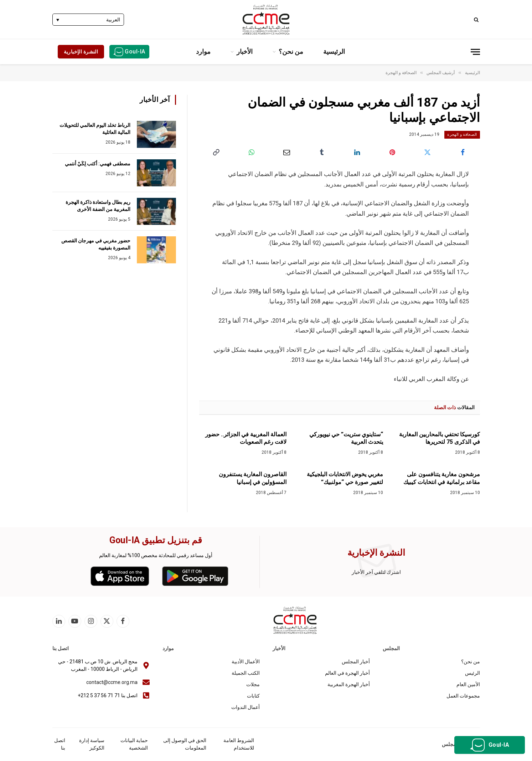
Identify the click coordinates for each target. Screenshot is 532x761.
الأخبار (245, 52)
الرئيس (472, 673)
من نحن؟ (291, 52)
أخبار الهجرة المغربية (349, 684)
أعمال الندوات (246, 707)
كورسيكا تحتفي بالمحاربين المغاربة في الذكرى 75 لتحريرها (440, 438)
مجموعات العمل (463, 696)
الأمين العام (468, 684)
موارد (203, 52)
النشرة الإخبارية (81, 52)
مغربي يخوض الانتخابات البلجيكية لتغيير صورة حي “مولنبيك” (345, 478)
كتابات (253, 696)
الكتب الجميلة (246, 673)
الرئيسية (334, 52)
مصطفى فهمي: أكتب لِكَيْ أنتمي (98, 164)
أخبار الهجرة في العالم (347, 673)
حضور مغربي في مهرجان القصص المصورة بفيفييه (96, 244)
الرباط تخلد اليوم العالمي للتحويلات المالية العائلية (95, 129)
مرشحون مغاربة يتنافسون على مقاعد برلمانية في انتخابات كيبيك (442, 478)
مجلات (253, 684)
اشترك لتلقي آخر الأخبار (376, 572)
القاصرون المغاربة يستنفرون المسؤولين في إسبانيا (253, 478)
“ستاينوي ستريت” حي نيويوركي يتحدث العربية (346, 438)
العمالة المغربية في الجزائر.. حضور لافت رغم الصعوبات (246, 438)
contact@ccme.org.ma (112, 682)
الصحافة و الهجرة (462, 135)
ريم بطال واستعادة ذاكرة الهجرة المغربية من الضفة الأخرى (98, 206)
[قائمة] (475, 52)
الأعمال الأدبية (246, 662)
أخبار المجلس (356, 662)
